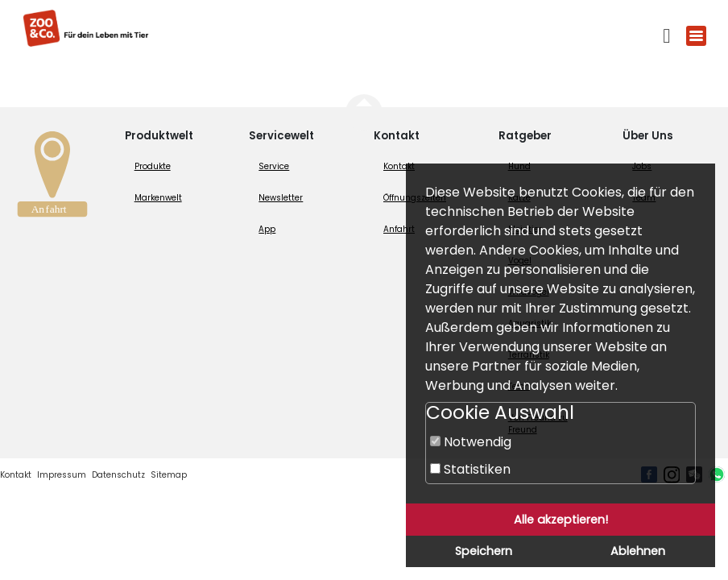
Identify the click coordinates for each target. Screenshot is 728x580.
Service (274, 166)
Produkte (153, 166)
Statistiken (470, 469)
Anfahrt (399, 229)
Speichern (484, 551)
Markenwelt (158, 198)
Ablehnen (638, 551)
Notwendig (471, 442)
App (267, 229)
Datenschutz (118, 475)
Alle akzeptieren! (561, 520)
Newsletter (281, 198)
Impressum (62, 475)
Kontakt (399, 166)
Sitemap (169, 475)
